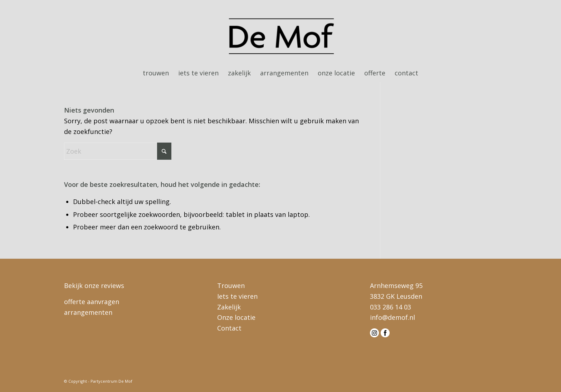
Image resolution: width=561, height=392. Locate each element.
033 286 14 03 (391, 307)
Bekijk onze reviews (94, 286)
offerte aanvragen (92, 302)
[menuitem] (156, 73)
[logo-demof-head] (281, 37)
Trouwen (231, 286)
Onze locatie (236, 317)
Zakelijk (229, 307)
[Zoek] (118, 151)
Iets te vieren (237, 296)
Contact (229, 328)
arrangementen (88, 312)
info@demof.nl (392, 317)
